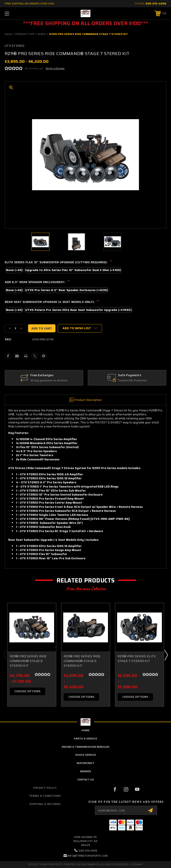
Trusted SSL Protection (134, 381)
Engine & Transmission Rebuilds (86, 747)
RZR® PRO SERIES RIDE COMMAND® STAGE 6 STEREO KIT (82, 661)
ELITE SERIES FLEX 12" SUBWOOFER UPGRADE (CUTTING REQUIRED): (58, 262)
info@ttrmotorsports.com (88, 856)
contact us (86, 779)
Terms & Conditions (45, 796)
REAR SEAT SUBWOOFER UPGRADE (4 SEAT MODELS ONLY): (52, 302)
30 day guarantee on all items (50, 381)
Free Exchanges (43, 375)
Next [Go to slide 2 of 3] (166, 655)
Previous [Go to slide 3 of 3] (5, 655)
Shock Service (86, 755)
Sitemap (137, 865)
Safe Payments (131, 375)
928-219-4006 (156, 3)
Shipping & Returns (45, 804)
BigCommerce (90, 865)
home (85, 730)
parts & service (85, 738)
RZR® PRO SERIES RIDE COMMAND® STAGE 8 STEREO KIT (28, 661)
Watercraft (85, 763)
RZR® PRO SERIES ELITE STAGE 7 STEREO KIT (137, 659)
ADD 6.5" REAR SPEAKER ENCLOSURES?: (37, 282)
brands (86, 771)
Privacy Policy (45, 788)
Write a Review (55, 68)
